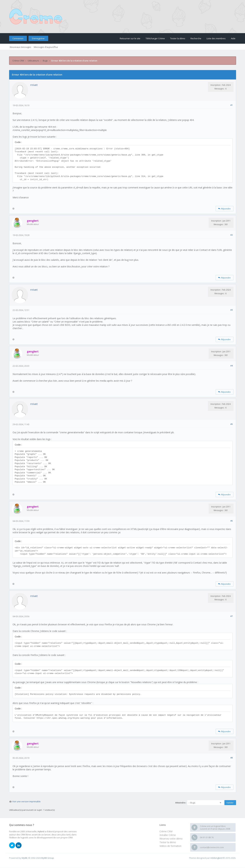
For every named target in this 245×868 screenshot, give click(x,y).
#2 (231, 235)
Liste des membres (216, 38)
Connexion (18, 38)
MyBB (25, 858)
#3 (231, 310)
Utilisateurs (33, 61)
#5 (231, 424)
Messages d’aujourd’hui (46, 47)
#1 (231, 105)
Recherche (196, 38)
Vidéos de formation (170, 846)
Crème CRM (18, 61)
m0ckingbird (216, 858)
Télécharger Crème (155, 38)
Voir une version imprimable (26, 801)
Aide (233, 38)
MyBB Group (48, 858)
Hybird (41, 831)
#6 (231, 521)
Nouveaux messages (20, 47)
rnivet (34, 85)
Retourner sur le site (130, 38)
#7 (231, 616)
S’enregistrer (38, 38)
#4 (231, 366)
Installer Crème (168, 835)
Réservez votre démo (171, 839)
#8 (231, 758)
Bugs (45, 61)
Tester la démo (178, 38)
